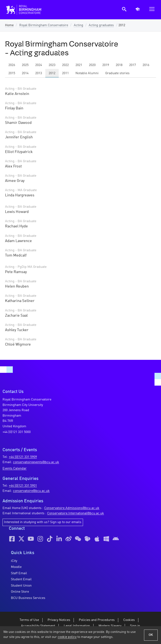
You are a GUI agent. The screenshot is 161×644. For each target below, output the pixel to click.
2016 (146, 65)
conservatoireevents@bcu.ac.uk (36, 462)
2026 (12, 65)
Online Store (20, 592)
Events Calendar (15, 469)
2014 (25, 73)
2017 (132, 65)
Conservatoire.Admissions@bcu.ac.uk (72, 508)
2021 (79, 65)
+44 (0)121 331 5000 (17, 432)
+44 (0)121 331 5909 (23, 457)
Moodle (16, 567)
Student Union (21, 586)
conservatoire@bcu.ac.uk (31, 491)
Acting (79, 25)
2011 (65, 73)
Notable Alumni (87, 73)
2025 (25, 65)
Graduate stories (117, 73)
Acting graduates (101, 25)
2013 (39, 73)
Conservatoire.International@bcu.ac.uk (76, 513)
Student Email (21, 579)
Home (9, 25)
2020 (92, 65)
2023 (52, 65)
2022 (65, 65)
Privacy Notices (59, 620)
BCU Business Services (28, 598)
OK (151, 635)
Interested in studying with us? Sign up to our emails (43, 522)
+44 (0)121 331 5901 (23, 486)
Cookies (129, 620)
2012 (52, 73)
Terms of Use (29, 620)
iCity (14, 561)
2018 (119, 65)
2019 (106, 65)
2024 (39, 65)
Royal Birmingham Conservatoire (44, 25)
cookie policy (67, 637)
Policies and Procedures (97, 620)
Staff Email (19, 573)
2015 (12, 73)
